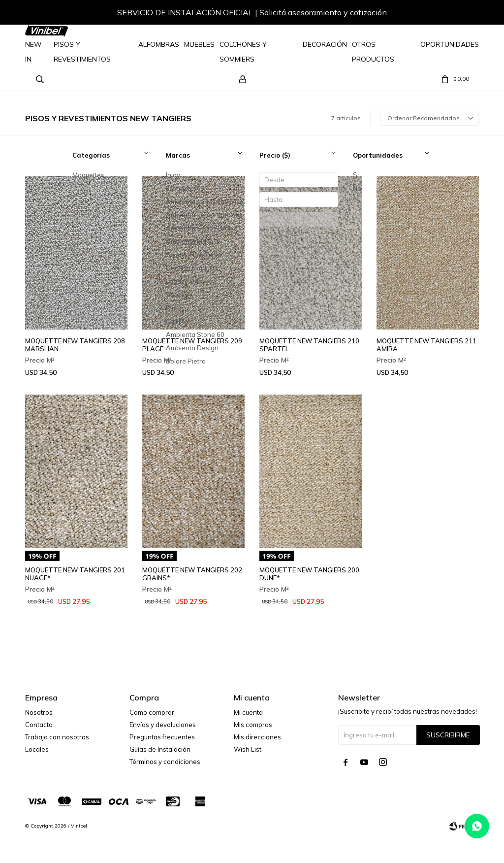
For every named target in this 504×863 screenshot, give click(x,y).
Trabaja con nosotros (57, 737)
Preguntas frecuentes (162, 737)
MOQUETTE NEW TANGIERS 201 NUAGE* (75, 574)
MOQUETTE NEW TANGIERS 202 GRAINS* (192, 574)
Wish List (248, 749)
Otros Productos (373, 52)
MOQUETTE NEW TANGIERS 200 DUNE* (309, 574)
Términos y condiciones (165, 762)
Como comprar (152, 712)
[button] (462, 14)
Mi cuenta (248, 712)
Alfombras (159, 44)
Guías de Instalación (160, 749)
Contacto (39, 725)
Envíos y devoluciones (163, 725)
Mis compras (253, 725)
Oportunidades (450, 44)
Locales (37, 749)
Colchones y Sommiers (243, 52)
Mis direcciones (257, 737)
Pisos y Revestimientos (82, 52)
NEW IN (33, 52)
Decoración (325, 44)
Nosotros (39, 712)
